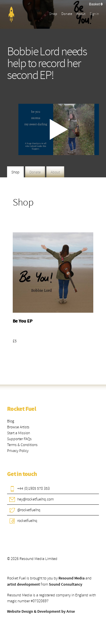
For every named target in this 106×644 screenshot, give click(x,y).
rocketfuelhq (27, 521)
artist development (23, 585)
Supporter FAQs (19, 439)
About (81, 14)
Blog (11, 421)
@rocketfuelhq (29, 510)
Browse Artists (18, 427)
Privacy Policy (18, 451)
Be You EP (23, 321)
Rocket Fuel (21, 409)
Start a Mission (19, 433)
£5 (15, 341)
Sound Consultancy (66, 585)
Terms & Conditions (22, 445)
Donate (67, 14)
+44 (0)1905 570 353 (33, 488)
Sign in (94, 14)
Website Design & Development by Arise (41, 612)
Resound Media (72, 578)
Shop (53, 14)
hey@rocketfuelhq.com (35, 499)
